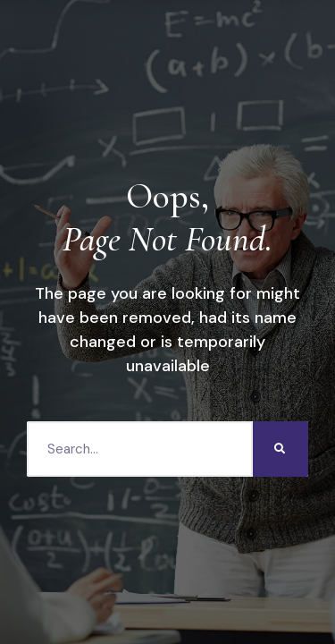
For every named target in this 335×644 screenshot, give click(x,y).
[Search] (281, 449)
